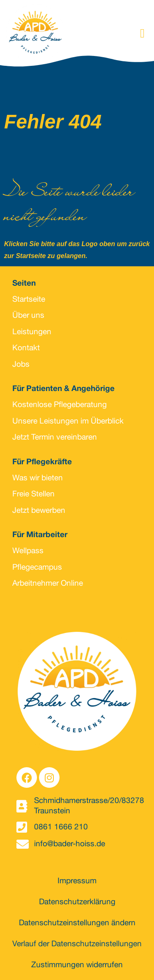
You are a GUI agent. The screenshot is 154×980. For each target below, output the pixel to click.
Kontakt (26, 348)
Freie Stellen (33, 495)
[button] (143, 34)
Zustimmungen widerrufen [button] (77, 965)
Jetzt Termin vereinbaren (55, 438)
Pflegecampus (37, 568)
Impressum (77, 881)
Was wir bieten (38, 478)
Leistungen (32, 332)
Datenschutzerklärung (77, 902)
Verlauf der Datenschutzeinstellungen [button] (77, 944)
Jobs (21, 365)
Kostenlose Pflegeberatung (60, 405)
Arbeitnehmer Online (48, 584)
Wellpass (28, 551)
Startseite (29, 300)
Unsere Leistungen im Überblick (68, 422)
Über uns (28, 316)
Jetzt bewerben (39, 511)
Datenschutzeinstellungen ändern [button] (77, 923)
